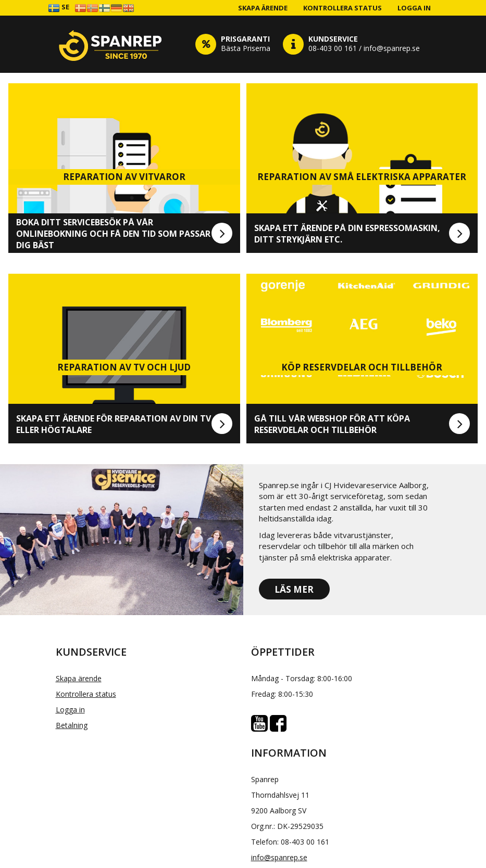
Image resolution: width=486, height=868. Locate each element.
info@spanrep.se (279, 857)
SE (59, 8)
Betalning (72, 725)
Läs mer (294, 589)
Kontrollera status (342, 8)
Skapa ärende (263, 8)
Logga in (414, 8)
